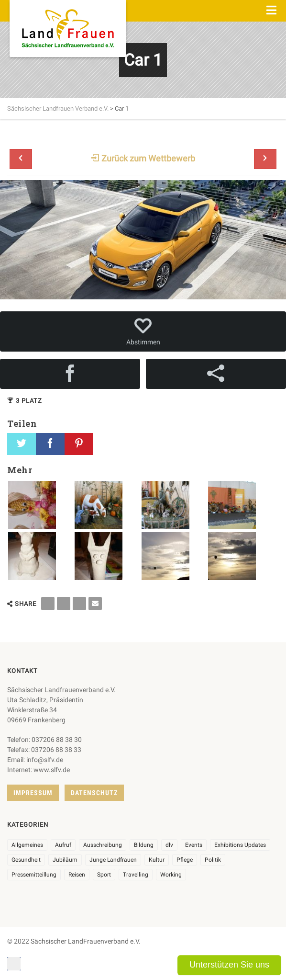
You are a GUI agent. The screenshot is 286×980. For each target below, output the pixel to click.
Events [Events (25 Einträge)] (194, 845)
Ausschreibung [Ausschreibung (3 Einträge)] (103, 845)
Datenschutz (94, 793)
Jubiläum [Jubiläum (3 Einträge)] (65, 860)
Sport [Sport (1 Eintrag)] (104, 875)
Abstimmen (143, 331)
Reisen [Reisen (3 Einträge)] (77, 875)
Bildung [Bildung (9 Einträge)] (144, 845)
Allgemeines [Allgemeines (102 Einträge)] (27, 845)
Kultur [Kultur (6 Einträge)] (157, 860)
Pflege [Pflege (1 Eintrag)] (185, 860)
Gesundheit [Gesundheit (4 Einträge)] (26, 860)
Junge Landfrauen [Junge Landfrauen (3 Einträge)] (113, 860)
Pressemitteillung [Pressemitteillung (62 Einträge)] (34, 875)
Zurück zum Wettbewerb (143, 158)
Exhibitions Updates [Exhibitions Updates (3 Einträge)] (240, 845)
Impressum (33, 793)
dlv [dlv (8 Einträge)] (169, 845)
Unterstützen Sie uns (229, 965)
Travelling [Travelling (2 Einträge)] (136, 875)
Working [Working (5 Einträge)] (171, 875)
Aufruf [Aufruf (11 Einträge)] (63, 845)
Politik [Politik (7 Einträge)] (213, 860)
